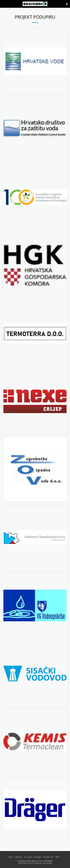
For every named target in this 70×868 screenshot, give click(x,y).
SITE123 (30, 863)
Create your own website (43, 863)
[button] (3, 4)
